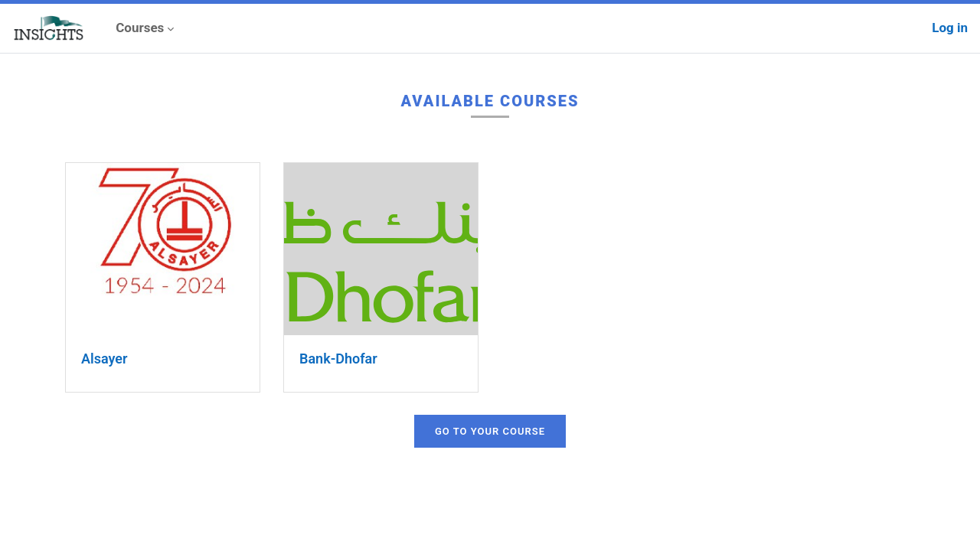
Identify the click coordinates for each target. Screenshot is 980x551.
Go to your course (490, 431)
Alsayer (104, 359)
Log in (950, 28)
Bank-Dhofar (338, 359)
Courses (140, 28)
